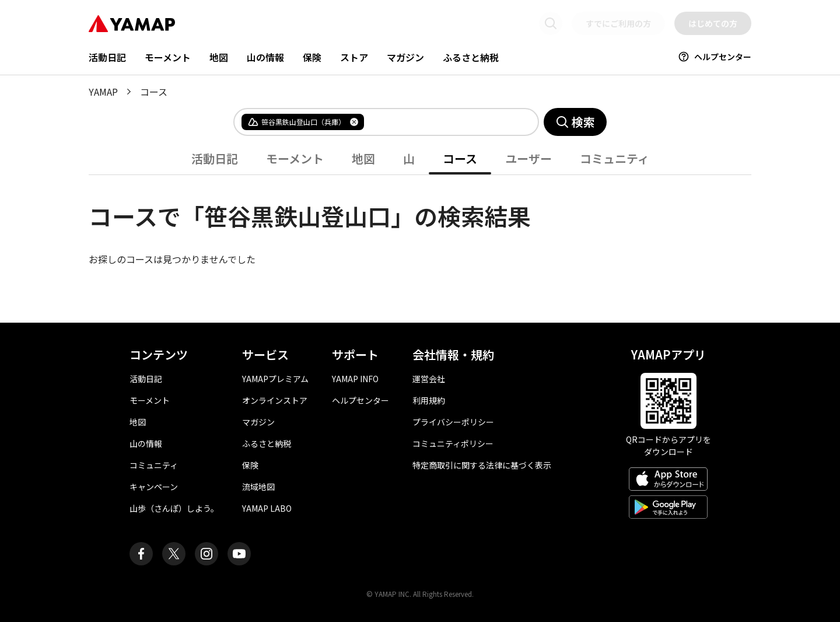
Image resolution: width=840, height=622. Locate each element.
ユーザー (528, 158)
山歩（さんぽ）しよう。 (174, 508)
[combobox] (442, 122)
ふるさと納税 (471, 57)
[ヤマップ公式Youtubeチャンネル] (239, 554)
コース (460, 158)
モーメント (168, 57)
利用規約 (429, 400)
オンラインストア (275, 400)
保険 (312, 57)
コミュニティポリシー (453, 443)
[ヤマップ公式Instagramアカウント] (206, 554)
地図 (219, 57)
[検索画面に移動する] (551, 23)
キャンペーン (154, 487)
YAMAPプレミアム (275, 379)
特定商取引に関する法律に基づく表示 (482, 465)
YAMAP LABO (267, 508)
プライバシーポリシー (453, 422)
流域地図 (258, 487)
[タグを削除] (354, 122)
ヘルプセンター (715, 57)
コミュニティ (615, 158)
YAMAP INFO (355, 379)
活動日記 (107, 57)
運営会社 (429, 379)
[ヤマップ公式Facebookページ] (141, 554)
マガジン (405, 57)
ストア (354, 57)
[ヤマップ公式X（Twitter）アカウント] (174, 554)
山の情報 (265, 57)
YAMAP (103, 92)
